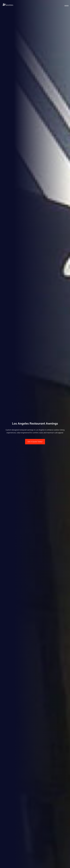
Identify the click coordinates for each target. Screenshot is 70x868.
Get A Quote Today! (35, 442)
